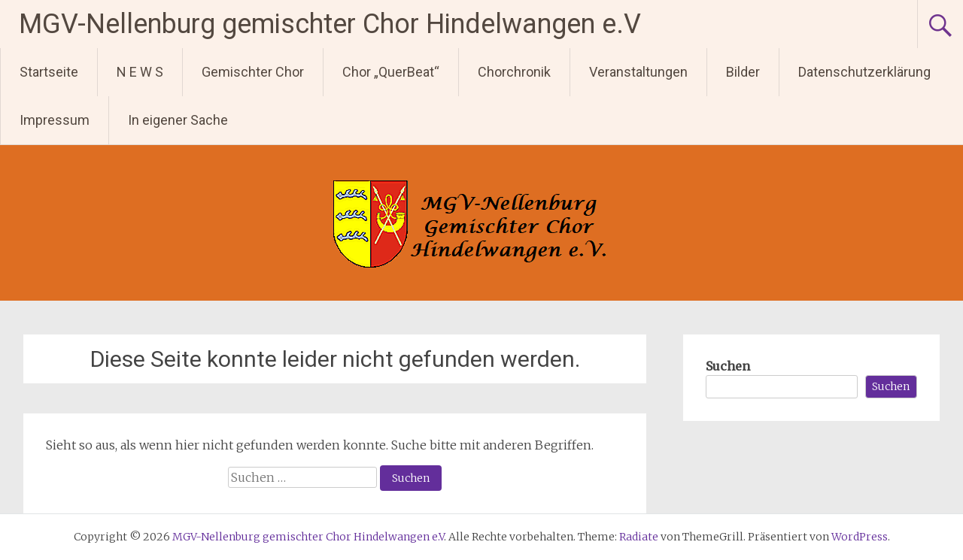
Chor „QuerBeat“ (391, 72)
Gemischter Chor (253, 72)
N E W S (140, 72)
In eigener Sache (178, 120)
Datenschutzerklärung (864, 72)
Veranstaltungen (638, 72)
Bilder (743, 72)
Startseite (49, 72)
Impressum (55, 120)
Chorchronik (514, 72)
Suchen (728, 366)
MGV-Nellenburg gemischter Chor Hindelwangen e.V (330, 24)
